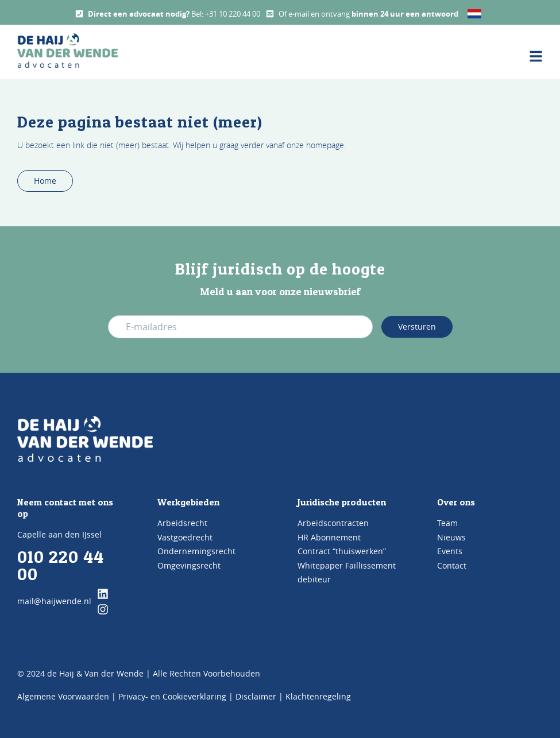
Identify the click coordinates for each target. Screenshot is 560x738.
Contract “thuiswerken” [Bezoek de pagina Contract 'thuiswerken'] (342, 551)
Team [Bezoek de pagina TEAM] (447, 523)
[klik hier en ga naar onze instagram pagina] (103, 609)
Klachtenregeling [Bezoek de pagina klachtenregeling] (318, 696)
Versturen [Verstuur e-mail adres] (417, 327)
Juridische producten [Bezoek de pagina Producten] (342, 502)
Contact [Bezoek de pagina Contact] (452, 565)
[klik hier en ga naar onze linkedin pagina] (103, 594)
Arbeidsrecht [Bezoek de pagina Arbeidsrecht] (182, 523)
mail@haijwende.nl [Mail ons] (54, 601)
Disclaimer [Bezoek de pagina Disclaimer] (256, 696)
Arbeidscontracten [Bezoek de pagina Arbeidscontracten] (333, 523)
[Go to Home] (85, 439)
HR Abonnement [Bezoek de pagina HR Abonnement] (329, 537)
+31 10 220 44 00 (233, 14)
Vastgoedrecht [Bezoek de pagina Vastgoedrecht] (185, 537)
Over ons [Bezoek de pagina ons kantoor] (456, 502)
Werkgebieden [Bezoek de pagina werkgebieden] (188, 502)
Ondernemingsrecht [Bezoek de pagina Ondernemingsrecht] (196, 551)
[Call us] (79, 14)
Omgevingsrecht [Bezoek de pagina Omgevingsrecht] (189, 565)
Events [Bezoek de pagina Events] (450, 551)
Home (45, 181)
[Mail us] (270, 14)
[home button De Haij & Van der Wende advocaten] (67, 51)
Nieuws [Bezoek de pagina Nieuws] (451, 537)
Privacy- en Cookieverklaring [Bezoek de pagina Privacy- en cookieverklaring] (172, 696)
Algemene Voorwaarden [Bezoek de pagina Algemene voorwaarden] (63, 696)
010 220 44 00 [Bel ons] (61, 565)
